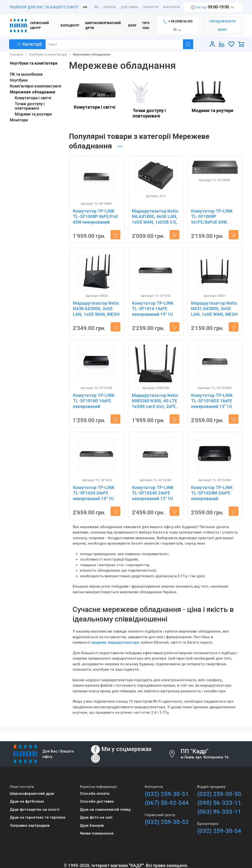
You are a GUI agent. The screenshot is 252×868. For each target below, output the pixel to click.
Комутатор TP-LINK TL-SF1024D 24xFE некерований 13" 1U (153, 493)
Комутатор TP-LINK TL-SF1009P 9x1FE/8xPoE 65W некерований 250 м (212, 219)
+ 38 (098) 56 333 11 (178, 26)
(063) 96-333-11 (219, 812)
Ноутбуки (19, 80)
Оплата (110, 7)
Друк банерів (92, 825)
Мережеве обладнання (32, 92)
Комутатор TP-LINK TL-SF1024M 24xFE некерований (212, 493)
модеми (99, 642)
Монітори (19, 120)
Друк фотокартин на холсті (35, 810)
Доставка (129, 7)
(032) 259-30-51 (167, 794)
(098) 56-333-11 (219, 803)
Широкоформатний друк (32, 794)
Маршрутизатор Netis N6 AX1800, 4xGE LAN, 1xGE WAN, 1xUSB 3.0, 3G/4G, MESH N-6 (155, 219)
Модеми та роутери (213, 110)
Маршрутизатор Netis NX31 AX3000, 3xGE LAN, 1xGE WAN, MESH (214, 309)
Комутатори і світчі (95, 107)
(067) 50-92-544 (167, 803)
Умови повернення (97, 833)
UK (85, 7)
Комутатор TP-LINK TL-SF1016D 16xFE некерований (94, 401)
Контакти (172, 7)
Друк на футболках (27, 801)
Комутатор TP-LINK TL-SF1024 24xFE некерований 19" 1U (94, 493)
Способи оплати (95, 794)
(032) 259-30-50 (219, 794)
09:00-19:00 (213, 7)
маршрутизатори (124, 642)
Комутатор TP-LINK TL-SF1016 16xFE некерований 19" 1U (153, 309)
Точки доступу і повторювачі (149, 113)
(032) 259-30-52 (167, 822)
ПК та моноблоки (26, 74)
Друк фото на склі (96, 817)
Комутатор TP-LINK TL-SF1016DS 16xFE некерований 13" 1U (212, 401)
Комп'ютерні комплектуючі (36, 86)
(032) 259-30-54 (219, 831)
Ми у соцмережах (126, 749)
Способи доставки (97, 801)
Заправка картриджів (30, 825)
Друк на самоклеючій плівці (105, 810)
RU (97, 7)
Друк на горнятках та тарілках (38, 817)
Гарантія (151, 7)
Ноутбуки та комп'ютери (34, 63)
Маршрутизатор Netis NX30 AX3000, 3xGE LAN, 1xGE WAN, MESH (96, 309)
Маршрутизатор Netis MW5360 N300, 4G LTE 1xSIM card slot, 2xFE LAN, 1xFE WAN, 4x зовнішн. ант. (155, 406)
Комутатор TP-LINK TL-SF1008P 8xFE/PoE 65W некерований (95, 217)
